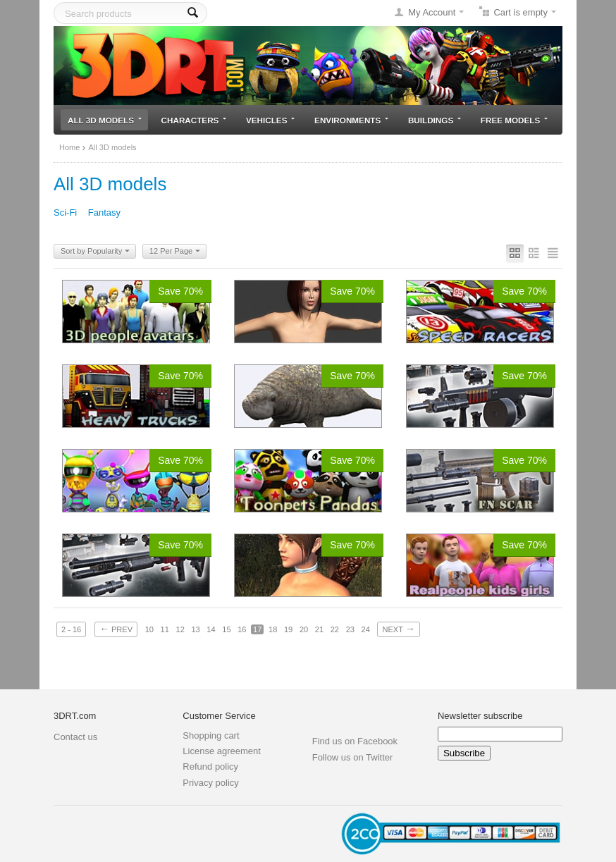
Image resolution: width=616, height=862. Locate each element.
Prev (116, 629)
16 (242, 629)
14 (211, 629)
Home (69, 147)
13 (195, 629)
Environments (351, 120)
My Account (432, 12)
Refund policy (210, 766)
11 (165, 629)
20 (304, 629)
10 (149, 629)
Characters (194, 120)
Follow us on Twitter (353, 757)
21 (319, 629)
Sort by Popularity (95, 252)
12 (180, 629)
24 (366, 629)
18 (273, 629)
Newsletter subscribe (480, 716)
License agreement (222, 751)
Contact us (75, 737)
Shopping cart (211, 735)
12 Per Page (175, 252)
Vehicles (270, 120)
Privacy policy (210, 783)
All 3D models (105, 120)
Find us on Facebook (355, 741)
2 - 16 (71, 629)
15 (226, 629)
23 (350, 629)
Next (398, 629)
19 (288, 629)
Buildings (435, 120)
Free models (514, 120)
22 (335, 629)
